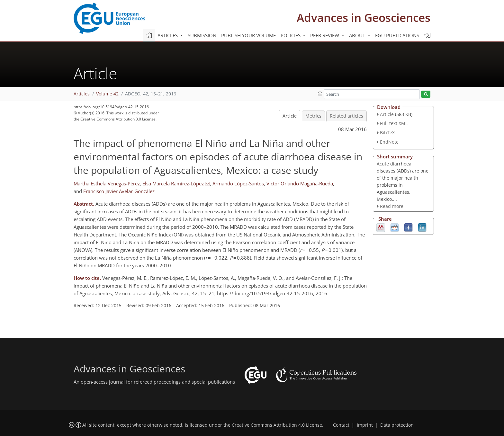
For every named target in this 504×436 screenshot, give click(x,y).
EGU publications (397, 35)
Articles (82, 94)
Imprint (365, 425)
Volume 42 (107, 94)
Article (290, 116)
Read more (392, 206)
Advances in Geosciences (364, 18)
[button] (320, 94)
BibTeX (387, 133)
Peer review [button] (325, 35)
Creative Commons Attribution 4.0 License (277, 425)
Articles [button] (168, 35)
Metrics (313, 116)
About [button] (358, 35)
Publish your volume (248, 35)
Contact (341, 425)
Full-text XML (394, 123)
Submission (202, 35)
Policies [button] (291, 35)
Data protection (397, 425)
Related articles (346, 116)
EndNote (389, 142)
